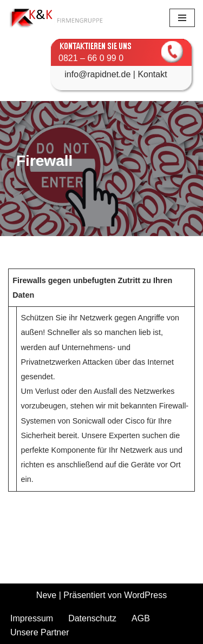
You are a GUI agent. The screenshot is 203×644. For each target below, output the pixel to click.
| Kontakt (149, 74)
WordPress (145, 595)
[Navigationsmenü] (182, 18)
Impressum (32, 618)
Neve (46, 595)
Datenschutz (92, 618)
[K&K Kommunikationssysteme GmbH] (57, 18)
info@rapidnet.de (91, 74)
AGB (141, 618)
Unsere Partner (40, 632)
